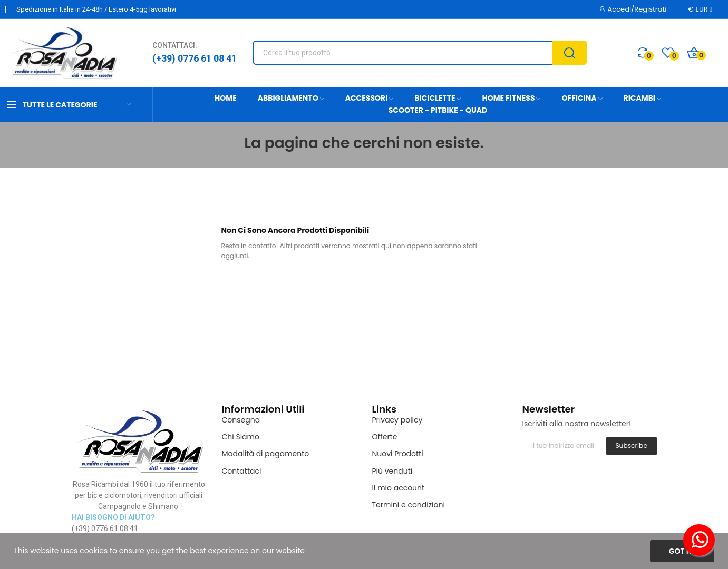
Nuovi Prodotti (398, 454)
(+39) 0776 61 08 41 (195, 58)
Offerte (385, 437)
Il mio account (399, 488)
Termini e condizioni (409, 505)
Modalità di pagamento (266, 454)
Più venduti (392, 471)
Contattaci (242, 471)
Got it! (682, 551)
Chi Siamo (241, 437)
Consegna (241, 420)
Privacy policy (397, 420)
